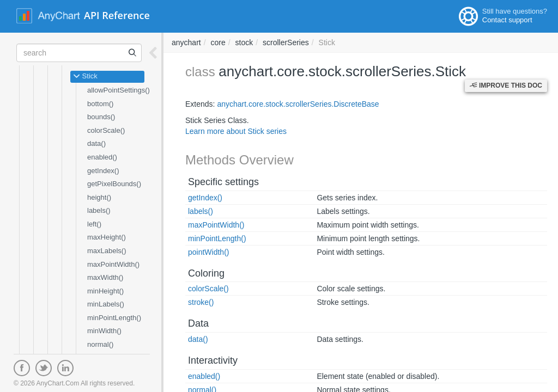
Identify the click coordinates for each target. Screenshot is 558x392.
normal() (100, 344)
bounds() (101, 117)
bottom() (100, 104)
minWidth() (104, 331)
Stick (85, 77)
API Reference (117, 15)
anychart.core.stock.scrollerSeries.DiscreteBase (298, 104)
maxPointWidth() (113, 264)
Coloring (206, 273)
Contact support (507, 20)
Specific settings (223, 182)
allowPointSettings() (119, 90)
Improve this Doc (506, 85)
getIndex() (103, 171)
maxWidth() (105, 277)
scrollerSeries (286, 42)
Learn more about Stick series (236, 131)
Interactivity (213, 360)
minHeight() (105, 291)
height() (99, 197)
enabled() (102, 157)
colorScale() (106, 130)
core (218, 42)
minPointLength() (114, 318)
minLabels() (106, 304)
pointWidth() (208, 252)
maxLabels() (107, 251)
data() (96, 143)
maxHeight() (107, 237)
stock (244, 42)
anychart (186, 42)
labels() (99, 210)
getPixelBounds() (114, 184)
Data (198, 323)
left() (94, 224)
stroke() (201, 302)
